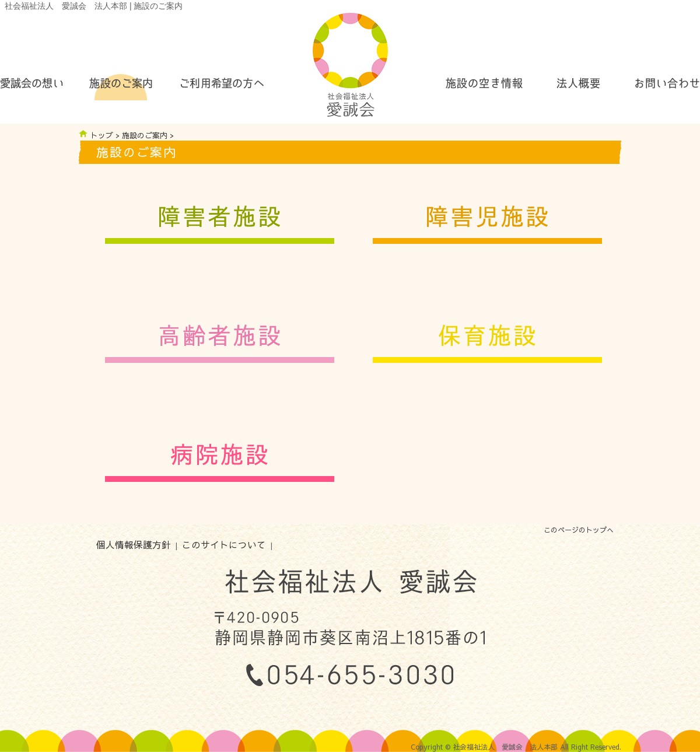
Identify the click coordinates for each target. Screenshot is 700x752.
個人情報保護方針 (134, 545)
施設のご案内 (145, 135)
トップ (102, 135)
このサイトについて (224, 545)
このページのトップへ (579, 530)
